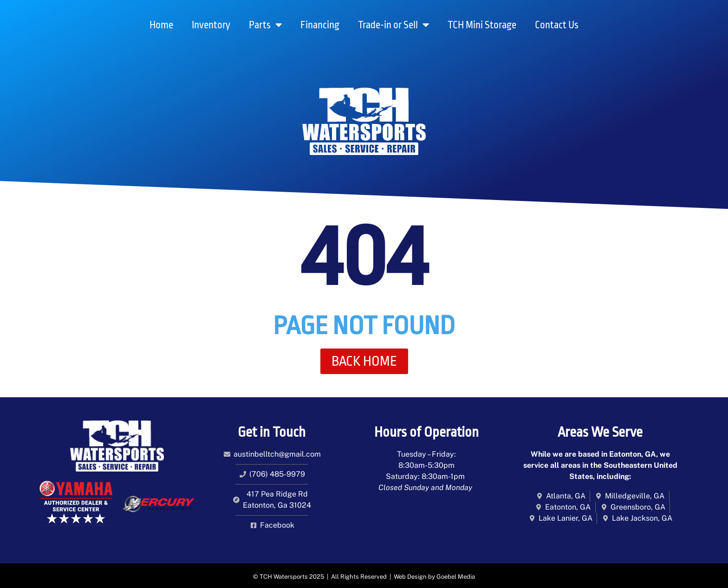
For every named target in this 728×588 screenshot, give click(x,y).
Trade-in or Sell (393, 25)
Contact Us (557, 25)
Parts (265, 25)
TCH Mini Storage (482, 25)
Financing (320, 25)
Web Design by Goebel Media (434, 577)
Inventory (211, 25)
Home (161, 25)
